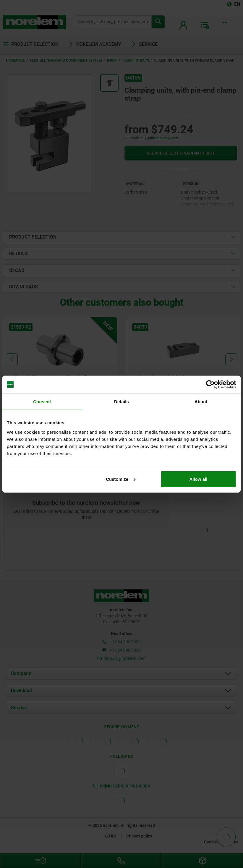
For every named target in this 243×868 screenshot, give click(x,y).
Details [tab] (122, 402)
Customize (121, 479)
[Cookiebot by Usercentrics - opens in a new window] (210, 385)
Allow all (199, 479)
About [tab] (201, 402)
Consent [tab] (42, 402)
